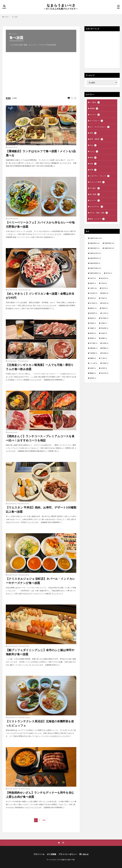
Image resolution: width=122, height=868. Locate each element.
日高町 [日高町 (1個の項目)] (105, 363)
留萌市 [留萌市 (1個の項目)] (93, 318)
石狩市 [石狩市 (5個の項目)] (93, 278)
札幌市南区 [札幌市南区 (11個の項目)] (95, 248)
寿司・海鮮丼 (96, 139)
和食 (93, 158)
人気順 (14, 98)
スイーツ (95, 201)
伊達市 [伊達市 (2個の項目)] (93, 298)
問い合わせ (84, 854)
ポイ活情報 (51, 854)
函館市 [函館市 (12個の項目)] (93, 308)
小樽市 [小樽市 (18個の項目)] (93, 288)
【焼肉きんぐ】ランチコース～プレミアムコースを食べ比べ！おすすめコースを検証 (40, 438)
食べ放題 (15, 17)
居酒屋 (94, 109)
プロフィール (39, 854)
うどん (94, 151)
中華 (93, 170)
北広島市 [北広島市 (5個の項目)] (94, 293)
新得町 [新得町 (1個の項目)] (93, 338)
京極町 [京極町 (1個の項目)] (93, 328)
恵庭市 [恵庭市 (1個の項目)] (93, 283)
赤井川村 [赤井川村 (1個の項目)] (105, 373)
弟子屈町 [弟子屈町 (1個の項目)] (94, 343)
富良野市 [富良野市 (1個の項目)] (94, 313)
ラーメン (95, 115)
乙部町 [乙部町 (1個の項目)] (104, 323)
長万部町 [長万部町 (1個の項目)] (105, 318)
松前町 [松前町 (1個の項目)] (93, 368)
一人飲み (95, 102)
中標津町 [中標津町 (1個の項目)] (94, 353)
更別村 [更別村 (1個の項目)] (93, 378)
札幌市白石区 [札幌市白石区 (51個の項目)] (95, 253)
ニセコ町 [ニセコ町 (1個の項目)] (94, 363)
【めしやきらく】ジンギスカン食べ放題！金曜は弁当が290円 (40, 296)
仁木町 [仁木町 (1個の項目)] (104, 358)
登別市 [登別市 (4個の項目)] (105, 303)
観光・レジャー (97, 219)
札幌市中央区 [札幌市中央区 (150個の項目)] (96, 238)
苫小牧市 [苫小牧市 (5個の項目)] (94, 303)
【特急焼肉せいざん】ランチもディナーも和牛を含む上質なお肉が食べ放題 (40, 795)
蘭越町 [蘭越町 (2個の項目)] (93, 373)
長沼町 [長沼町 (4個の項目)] (105, 353)
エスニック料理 (97, 182)
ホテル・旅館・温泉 (99, 213)
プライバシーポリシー (68, 854)
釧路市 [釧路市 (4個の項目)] (105, 293)
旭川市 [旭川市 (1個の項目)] (109, 273)
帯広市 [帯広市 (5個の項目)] (105, 288)
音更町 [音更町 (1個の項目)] (93, 323)
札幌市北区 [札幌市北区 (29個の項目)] (109, 248)
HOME (6, 17)
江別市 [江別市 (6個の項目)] (104, 283)
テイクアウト (96, 207)
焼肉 (93, 133)
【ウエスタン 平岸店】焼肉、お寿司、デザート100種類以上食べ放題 (41, 509)
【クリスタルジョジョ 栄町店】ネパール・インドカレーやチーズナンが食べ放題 (40, 581)
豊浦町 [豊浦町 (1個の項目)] (105, 348)
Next (44, 820)
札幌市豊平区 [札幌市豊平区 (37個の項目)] (95, 258)
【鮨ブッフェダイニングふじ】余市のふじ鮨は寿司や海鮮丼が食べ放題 (40, 652)
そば (93, 145)
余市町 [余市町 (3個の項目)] (104, 368)
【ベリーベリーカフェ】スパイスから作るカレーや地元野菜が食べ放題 (40, 224)
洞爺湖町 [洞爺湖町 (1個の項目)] (94, 348)
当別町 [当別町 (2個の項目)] (105, 343)
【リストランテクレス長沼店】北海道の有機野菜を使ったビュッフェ (40, 723)
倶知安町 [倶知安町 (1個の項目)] (105, 328)
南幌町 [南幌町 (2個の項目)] (93, 358)
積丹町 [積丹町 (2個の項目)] (93, 333)
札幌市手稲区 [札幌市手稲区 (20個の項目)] (95, 268)
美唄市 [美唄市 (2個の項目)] (105, 308)
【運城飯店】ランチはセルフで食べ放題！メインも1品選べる (41, 153)
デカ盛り (95, 188)
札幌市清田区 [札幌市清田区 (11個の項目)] (95, 273)
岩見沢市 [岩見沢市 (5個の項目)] (105, 278)
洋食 (93, 164)
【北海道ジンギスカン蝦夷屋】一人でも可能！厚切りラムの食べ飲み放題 (40, 367)
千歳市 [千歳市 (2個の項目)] (104, 298)
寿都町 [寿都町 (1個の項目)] (104, 338)
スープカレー (96, 121)
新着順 (8, 98)
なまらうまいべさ (68, 859)
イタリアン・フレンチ (100, 176)
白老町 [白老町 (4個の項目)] (104, 333)
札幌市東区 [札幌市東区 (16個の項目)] (95, 243)
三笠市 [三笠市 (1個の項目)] (105, 313)
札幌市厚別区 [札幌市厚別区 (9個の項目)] (95, 263)
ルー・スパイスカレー (100, 127)
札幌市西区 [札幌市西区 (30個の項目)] (109, 243)
